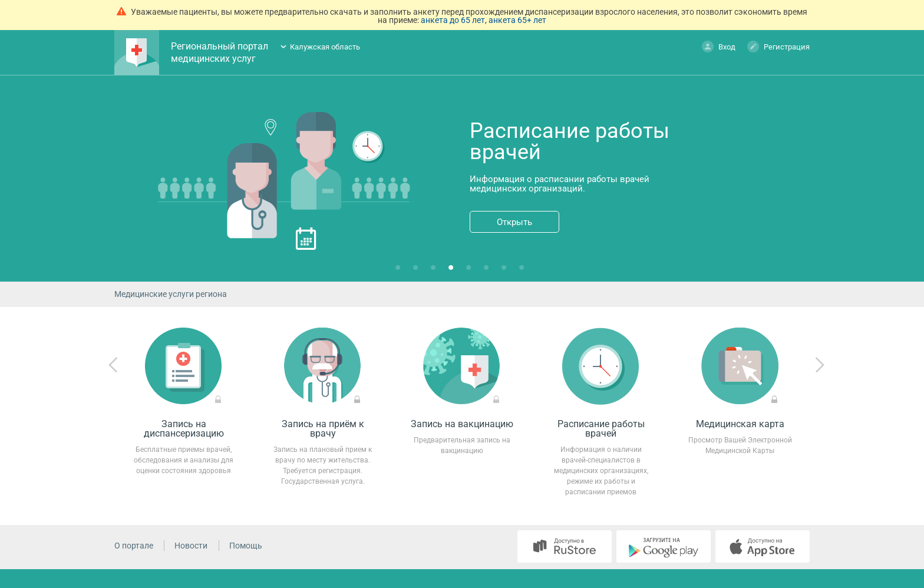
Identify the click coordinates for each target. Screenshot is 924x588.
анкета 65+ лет (517, 20)
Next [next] (820, 365)
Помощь (246, 546)
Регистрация (778, 46)
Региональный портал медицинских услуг (220, 52)
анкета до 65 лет (453, 20)
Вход (719, 46)
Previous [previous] (113, 365)
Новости (191, 546)
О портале (134, 546)
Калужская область (325, 47)
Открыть (514, 222)
